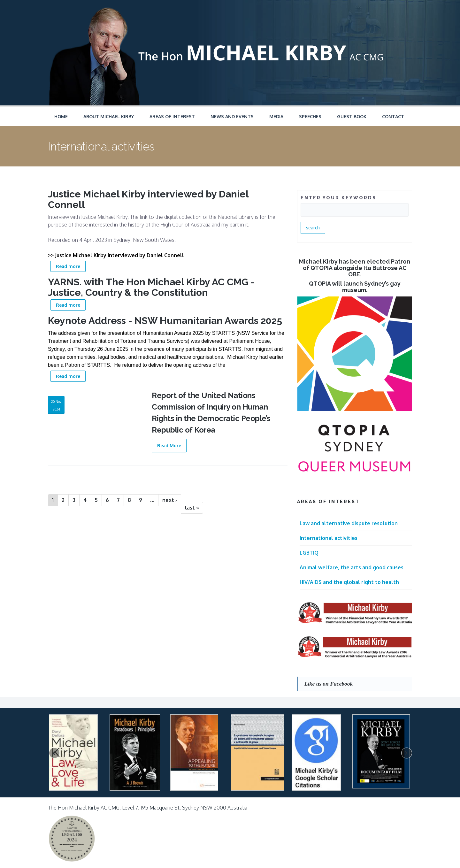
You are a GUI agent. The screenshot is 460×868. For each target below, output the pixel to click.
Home (61, 116)
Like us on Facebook (329, 684)
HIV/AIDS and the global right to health (349, 582)
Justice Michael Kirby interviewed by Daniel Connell (148, 199)
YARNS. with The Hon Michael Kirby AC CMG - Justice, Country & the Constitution (151, 287)
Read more (71, 266)
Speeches (310, 116)
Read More (169, 446)
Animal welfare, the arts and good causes (352, 567)
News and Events (232, 116)
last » (192, 508)
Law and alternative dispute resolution (349, 523)
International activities (329, 538)
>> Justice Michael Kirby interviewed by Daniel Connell (116, 255)
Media (276, 116)
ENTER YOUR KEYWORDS (338, 198)
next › (170, 500)
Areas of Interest (172, 116)
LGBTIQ (309, 553)
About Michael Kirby (109, 116)
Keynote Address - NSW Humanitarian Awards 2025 (165, 321)
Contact (393, 116)
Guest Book (352, 116)
